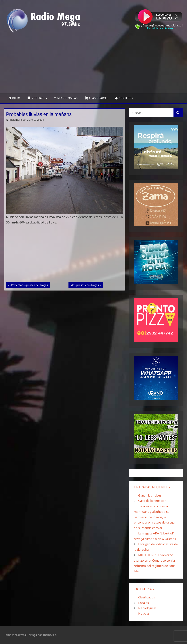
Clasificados (147, 597)
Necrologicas (147, 608)
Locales (144, 603)
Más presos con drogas (85, 285)
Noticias (144, 613)
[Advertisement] (93, 63)
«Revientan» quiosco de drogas (29, 285)
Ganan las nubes (150, 495)
